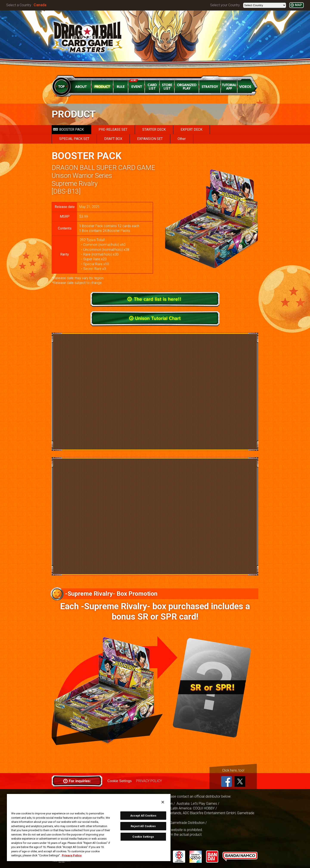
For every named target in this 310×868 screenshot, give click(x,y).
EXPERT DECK (191, 129)
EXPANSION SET (150, 139)
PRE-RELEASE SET (113, 129)
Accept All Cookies (143, 816)
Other (182, 139)
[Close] (163, 802)
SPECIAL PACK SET (74, 139)
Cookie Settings (119, 781)
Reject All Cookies (143, 826)
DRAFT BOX (113, 139)
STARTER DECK (154, 129)
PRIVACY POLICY (149, 781)
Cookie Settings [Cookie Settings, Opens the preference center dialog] (143, 837)
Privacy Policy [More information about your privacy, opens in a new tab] (72, 855)
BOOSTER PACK (68, 129)
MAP (298, 5)
